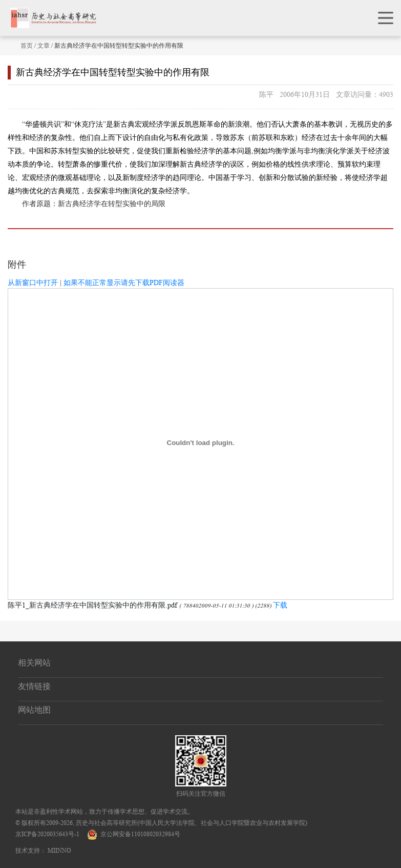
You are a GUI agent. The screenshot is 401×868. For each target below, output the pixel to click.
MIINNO (59, 850)
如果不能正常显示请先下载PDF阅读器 (124, 282)
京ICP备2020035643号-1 (47, 834)
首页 (27, 45)
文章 (44, 45)
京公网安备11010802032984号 (134, 834)
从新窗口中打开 (33, 282)
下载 (280, 605)
